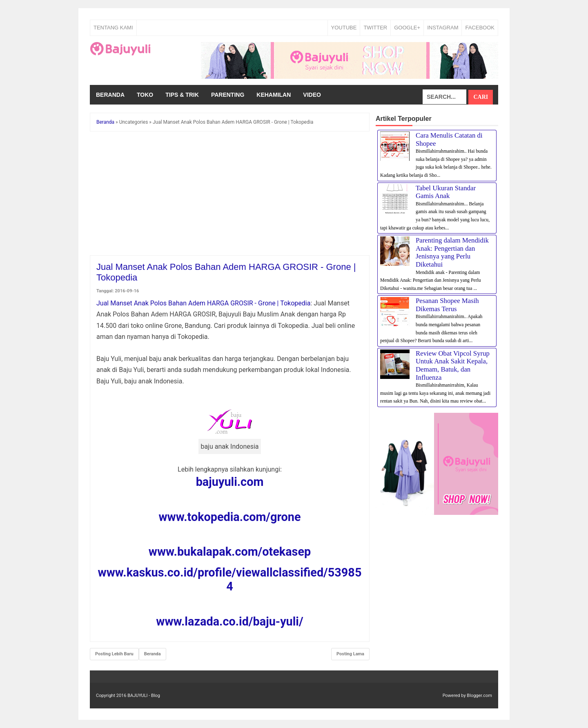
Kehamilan (274, 95)
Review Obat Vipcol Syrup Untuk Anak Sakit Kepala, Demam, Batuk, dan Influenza (453, 365)
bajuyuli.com (230, 482)
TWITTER (375, 28)
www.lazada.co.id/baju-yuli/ (229, 621)
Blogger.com (479, 696)
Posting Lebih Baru (114, 654)
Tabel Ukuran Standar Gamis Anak (446, 192)
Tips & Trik (182, 95)
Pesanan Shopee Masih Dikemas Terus (447, 305)
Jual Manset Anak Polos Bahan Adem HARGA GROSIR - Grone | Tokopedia (203, 303)
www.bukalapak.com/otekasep (230, 552)
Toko (145, 95)
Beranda (110, 95)
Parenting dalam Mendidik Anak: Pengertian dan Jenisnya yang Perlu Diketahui (452, 252)
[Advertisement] (230, 195)
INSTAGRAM (443, 28)
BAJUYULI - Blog (144, 696)
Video (312, 95)
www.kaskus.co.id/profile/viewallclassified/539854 (230, 579)
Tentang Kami (113, 28)
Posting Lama (350, 654)
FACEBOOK (480, 28)
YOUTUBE (344, 28)
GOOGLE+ (407, 28)
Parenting (228, 95)
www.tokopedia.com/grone (229, 517)
